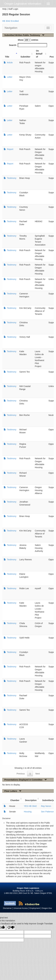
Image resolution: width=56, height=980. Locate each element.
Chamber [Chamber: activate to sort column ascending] (15, 800)
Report (10, 149)
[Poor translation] (11, 928)
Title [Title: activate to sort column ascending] (7, 57)
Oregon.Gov (47, 908)
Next (38, 774)
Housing (28, 812)
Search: (28, 45)
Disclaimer (7, 908)
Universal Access (21, 908)
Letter (9, 77)
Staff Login (13, 9)
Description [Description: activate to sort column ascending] (31, 800)
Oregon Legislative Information (23, 4)
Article (10, 63)
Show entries (28, 40)
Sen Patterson (48, 812)
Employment (35, 908)
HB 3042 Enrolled (10, 21)
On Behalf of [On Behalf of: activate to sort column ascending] (39, 54)
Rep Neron (46, 806)
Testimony (11, 178)
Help (4, 9)
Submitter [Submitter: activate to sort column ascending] (25, 57)
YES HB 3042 (30, 806)
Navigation (11, 28)
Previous (21, 774)
